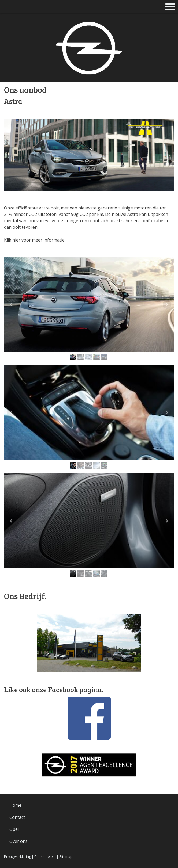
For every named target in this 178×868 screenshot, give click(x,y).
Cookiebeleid (45, 856)
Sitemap (66, 856)
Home (15, 805)
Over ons (18, 841)
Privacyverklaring (17, 856)
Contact (17, 817)
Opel (14, 829)
